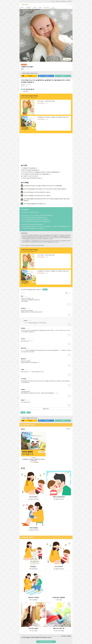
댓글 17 (22, 69)
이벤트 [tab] (40, 7)
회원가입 (57, 1)
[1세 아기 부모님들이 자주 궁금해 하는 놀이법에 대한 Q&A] (32, 245)
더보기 (69, 429)
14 (69, 304)
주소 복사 (63, 76)
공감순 (66, 293)
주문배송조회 (63, 1)
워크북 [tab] (35, 7)
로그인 (53, 1)
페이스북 (44, 76)
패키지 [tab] (22, 7)
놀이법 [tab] (53, 7)
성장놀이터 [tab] (28, 7)
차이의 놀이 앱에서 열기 (46, 642)
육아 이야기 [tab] (47, 7)
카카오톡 (27, 76)
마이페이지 (69, 1)
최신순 (70, 293)
